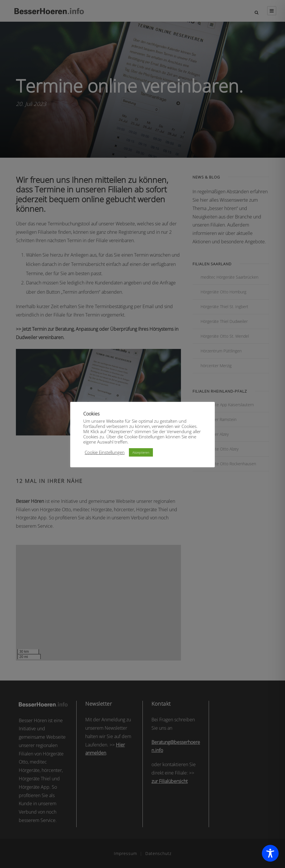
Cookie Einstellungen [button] (105, 452)
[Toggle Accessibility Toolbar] (270, 853)
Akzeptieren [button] (141, 452)
